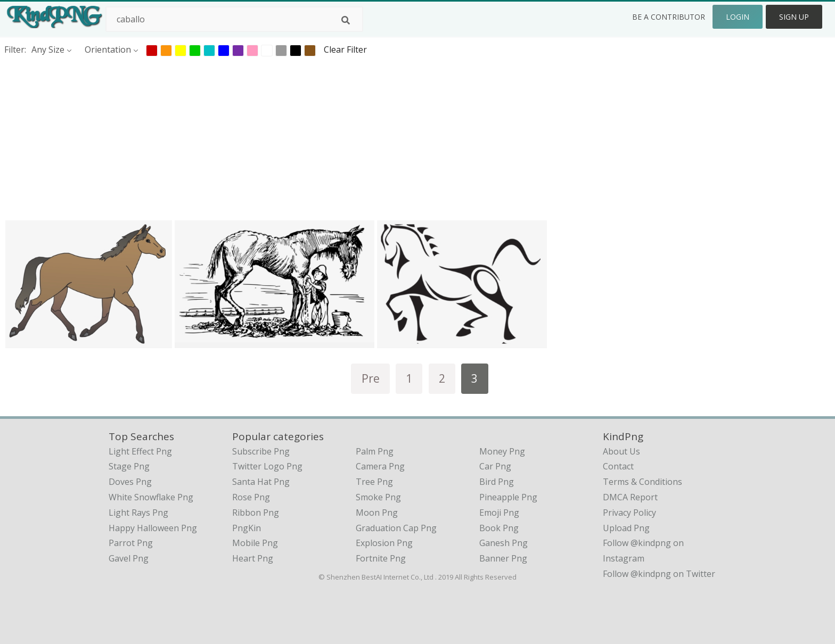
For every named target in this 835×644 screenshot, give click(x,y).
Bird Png (497, 482)
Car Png (495, 466)
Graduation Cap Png (396, 528)
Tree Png (374, 482)
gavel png (129, 558)
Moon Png (377, 513)
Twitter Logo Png (267, 466)
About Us (621, 451)
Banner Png (503, 558)
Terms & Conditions (642, 482)
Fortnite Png (381, 558)
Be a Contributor (669, 17)
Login (738, 17)
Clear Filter (345, 49)
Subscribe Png (261, 451)
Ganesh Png (504, 543)
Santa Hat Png (261, 482)
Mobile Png (255, 543)
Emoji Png (499, 513)
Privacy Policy (629, 513)
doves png (130, 482)
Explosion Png (384, 543)
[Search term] (234, 19)
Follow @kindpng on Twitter (659, 574)
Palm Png (375, 451)
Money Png (502, 451)
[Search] (346, 20)
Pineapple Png (508, 497)
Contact (618, 466)
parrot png (131, 543)
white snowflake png (151, 497)
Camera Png (380, 466)
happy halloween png (153, 528)
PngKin (247, 528)
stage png (129, 466)
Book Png (499, 528)
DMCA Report (630, 497)
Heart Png (253, 558)
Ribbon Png (256, 513)
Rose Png (251, 497)
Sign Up (794, 17)
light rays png (138, 513)
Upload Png (626, 528)
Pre (371, 378)
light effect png (140, 451)
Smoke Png (378, 497)
